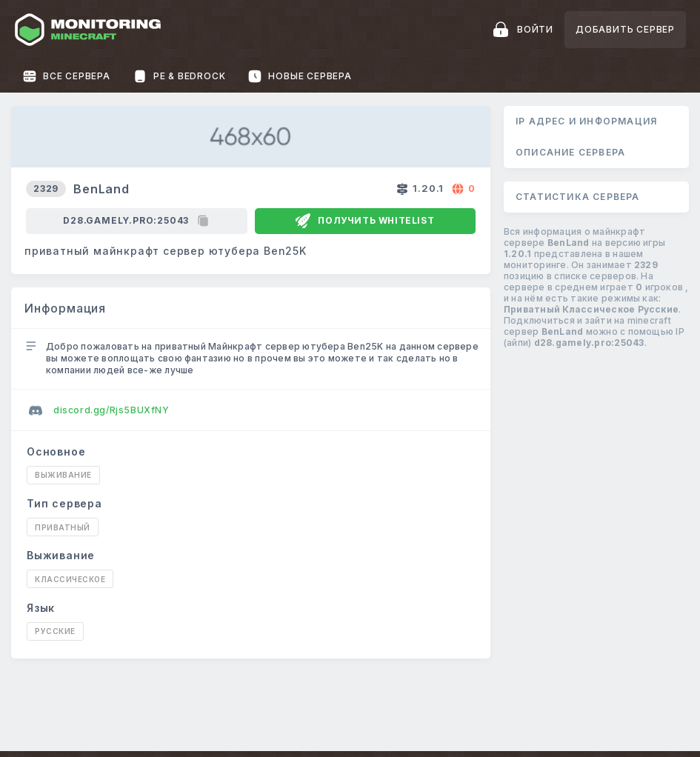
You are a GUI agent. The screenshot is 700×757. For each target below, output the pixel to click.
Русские (55, 631)
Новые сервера (299, 76)
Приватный (63, 527)
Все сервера (66, 76)
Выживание (63, 475)
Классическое (70, 579)
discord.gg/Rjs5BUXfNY (99, 410)
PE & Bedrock (179, 76)
